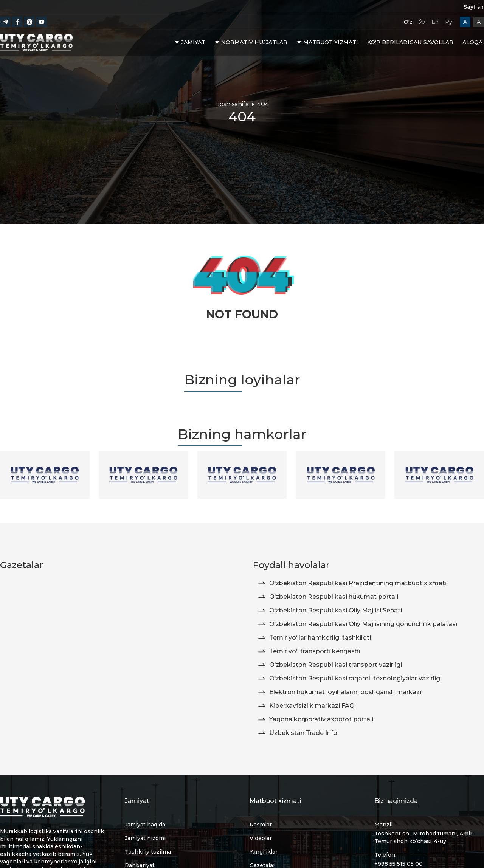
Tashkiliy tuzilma (148, 852)
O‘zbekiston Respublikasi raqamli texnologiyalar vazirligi (349, 679)
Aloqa (472, 43)
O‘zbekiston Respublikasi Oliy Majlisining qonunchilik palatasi (357, 624)
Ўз (422, 22)
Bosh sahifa (232, 104)
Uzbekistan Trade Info (297, 733)
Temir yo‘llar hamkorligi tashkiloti (314, 638)
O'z (408, 22)
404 (263, 104)
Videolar (261, 838)
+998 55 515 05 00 (399, 864)
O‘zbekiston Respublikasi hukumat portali (328, 597)
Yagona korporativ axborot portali (315, 719)
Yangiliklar (264, 852)
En (435, 22)
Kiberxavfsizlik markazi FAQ (306, 706)
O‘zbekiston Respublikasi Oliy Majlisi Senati (330, 611)
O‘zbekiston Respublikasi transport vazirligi (330, 665)
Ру (449, 22)
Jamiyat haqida (145, 825)
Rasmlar (261, 825)
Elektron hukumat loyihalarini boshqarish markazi (339, 692)
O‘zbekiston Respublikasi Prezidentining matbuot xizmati (352, 583)
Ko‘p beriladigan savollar (410, 43)
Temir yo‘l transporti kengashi (309, 651)
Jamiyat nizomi (145, 838)
